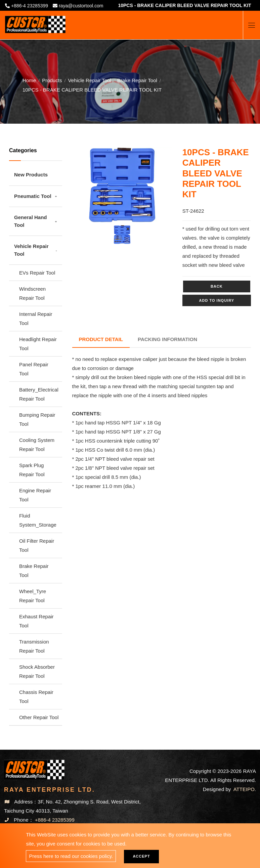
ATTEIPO (244, 789)
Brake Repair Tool (137, 79)
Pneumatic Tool (33, 196)
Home (29, 79)
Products (52, 79)
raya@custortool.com (81, 6)
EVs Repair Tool (37, 273)
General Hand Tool (31, 221)
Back (217, 286)
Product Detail (101, 339)
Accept (141, 856)
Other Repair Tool (39, 717)
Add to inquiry (217, 300)
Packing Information (167, 339)
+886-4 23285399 (30, 6)
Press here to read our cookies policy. (71, 856)
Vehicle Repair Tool (90, 79)
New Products (31, 175)
